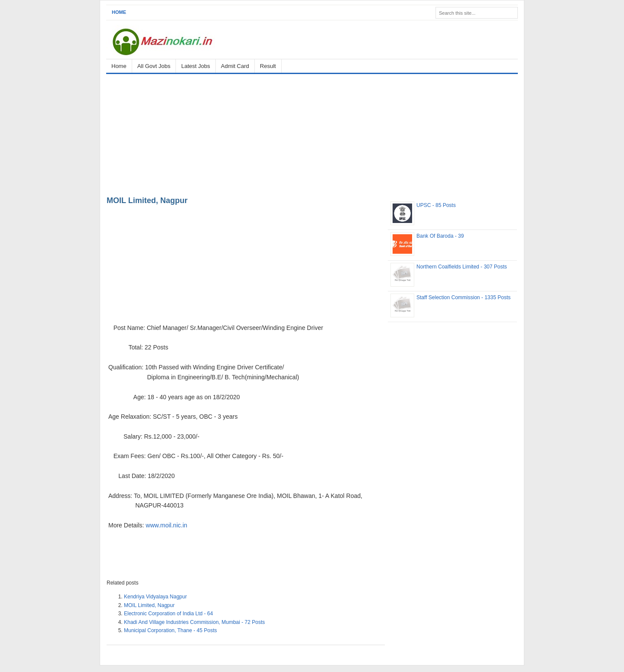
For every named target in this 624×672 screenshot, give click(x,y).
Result (268, 66)
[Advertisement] (312, 133)
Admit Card (235, 66)
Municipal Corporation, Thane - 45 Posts (171, 630)
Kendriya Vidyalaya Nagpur (155, 597)
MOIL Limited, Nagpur (147, 200)
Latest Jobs (196, 66)
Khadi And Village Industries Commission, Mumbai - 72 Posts (194, 622)
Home (119, 12)
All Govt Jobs (154, 66)
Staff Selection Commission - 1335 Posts (463, 297)
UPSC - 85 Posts (436, 205)
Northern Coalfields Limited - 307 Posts (462, 267)
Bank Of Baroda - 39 (440, 236)
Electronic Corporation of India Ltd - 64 (168, 614)
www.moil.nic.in (166, 525)
